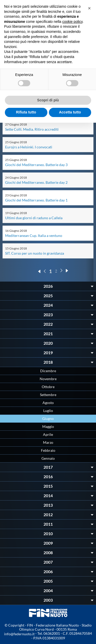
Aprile (48, 434)
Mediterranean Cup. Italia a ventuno (34, 236)
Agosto (48, 403)
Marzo (48, 442)
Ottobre (48, 387)
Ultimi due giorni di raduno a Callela (34, 218)
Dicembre (48, 371)
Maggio (48, 426)
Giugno (48, 419)
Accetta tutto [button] (70, 112)
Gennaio (48, 458)
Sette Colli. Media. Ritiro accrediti (32, 129)
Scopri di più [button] (48, 100)
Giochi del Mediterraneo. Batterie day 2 (36, 182)
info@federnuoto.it (19, 634)
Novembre (48, 379)
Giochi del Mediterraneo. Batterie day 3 (36, 165)
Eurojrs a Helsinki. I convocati (29, 147)
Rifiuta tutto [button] (26, 112)
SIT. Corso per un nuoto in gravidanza (35, 253)
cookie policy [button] (72, 22)
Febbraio (48, 450)
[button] (89, 8)
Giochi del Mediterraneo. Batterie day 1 (36, 200)
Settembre (48, 395)
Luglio (48, 411)
